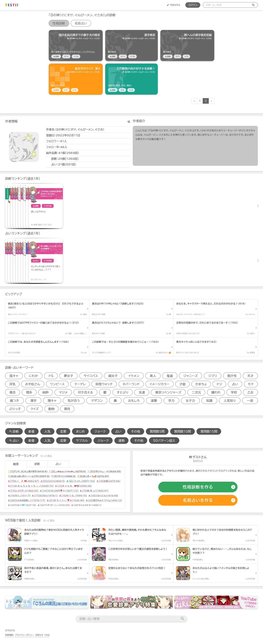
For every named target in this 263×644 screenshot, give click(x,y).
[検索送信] (253, 5)
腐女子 (113, 376)
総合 (16, 464)
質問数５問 (157, 431)
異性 (67, 409)
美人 (153, 376)
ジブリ (213, 376)
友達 (142, 392)
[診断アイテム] (76, 45)
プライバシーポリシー (24, 635)
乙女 (250, 392)
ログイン (193, 5)
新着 (32, 431)
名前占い (81, 23)
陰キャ (14, 376)
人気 (47, 431)
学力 (171, 401)
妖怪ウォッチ (104, 384)
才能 (182, 384)
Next (258, 206)
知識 (209, 401)
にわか (33, 376)
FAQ (47, 635)
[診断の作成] (198, 487)
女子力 (190, 401)
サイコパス (91, 376)
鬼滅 (170, 376)
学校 (234, 392)
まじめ (80, 431)
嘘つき (15, 401)
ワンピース (57, 384)
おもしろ (134, 401)
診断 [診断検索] (14, 431)
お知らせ (39, 635)
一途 (250, 401)
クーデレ (80, 384)
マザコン (97, 401)
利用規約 (9, 635)
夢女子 (69, 376)
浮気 (12, 384)
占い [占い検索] (14, 441)
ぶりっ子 (15, 409)
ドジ (219, 384)
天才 (250, 376)
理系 (29, 392)
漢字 (33, 401)
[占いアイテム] (22, 261)
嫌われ (216, 392)
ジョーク (100, 431)
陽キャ (52, 401)
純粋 (46, 392)
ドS (51, 376)
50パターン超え (164, 441)
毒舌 (13, 392)
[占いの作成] (198, 500)
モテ (251, 384)
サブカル (82, 441)
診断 (37, 464)
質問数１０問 (182, 431)
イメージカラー (159, 384)
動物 (51, 409)
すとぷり (123, 392)
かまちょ (201, 384)
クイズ (35, 409)
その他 (136, 431)
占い (235, 384)
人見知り (230, 401)
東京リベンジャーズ (168, 392)
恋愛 (63, 431)
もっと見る (46, 456)
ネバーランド (131, 384)
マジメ (63, 392)
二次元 (196, 392)
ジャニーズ (190, 376)
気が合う (74, 401)
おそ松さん (33, 384)
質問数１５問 (209, 431)
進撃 (154, 401)
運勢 (121, 441)
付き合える (85, 392)
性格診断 (59, 23)
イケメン (134, 376)
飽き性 (232, 376)
